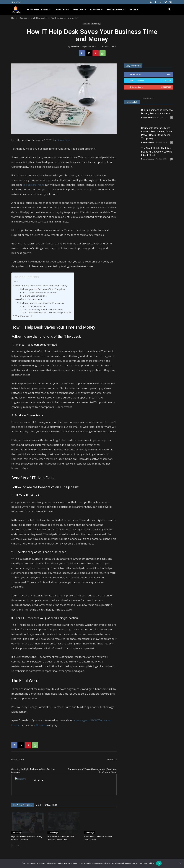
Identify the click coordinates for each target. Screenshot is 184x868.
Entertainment (116, 9)
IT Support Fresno (34, 185)
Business (96, 9)
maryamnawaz (148, 117)
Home (14, 18)
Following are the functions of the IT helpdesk (43, 289)
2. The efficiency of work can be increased (44, 310)
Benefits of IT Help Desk (29, 299)
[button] (169, 10)
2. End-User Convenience (36, 296)
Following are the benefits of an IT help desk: (42, 303)
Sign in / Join (16, 2)
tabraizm (75, 46)
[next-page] (18, 846)
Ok (159, 863)
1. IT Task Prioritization (35, 306)
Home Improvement (39, 9)
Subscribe (166, 87)
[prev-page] (13, 846)
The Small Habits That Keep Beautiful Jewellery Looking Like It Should (157, 152)
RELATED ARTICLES (23, 805)
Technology (62, 9)
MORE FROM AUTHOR (46, 805)
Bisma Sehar (64, 140)
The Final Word (24, 316)
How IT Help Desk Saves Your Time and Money (41, 285)
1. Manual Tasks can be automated (41, 293)
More (134, 9)
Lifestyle (79, 9)
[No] (180, 863)
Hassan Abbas (148, 142)
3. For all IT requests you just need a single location (48, 313)
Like (169, 74)
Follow (167, 81)
